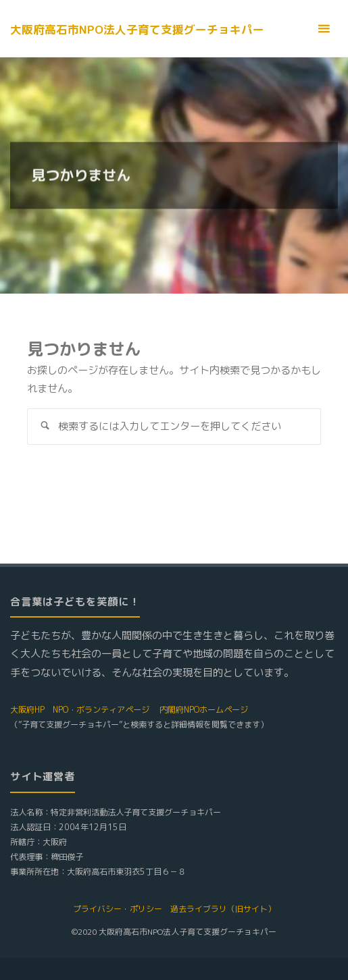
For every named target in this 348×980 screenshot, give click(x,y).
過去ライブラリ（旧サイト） (223, 909)
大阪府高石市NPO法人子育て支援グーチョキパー (137, 29)
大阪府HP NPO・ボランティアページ (80, 710)
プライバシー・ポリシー (118, 909)
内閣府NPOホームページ (204, 710)
